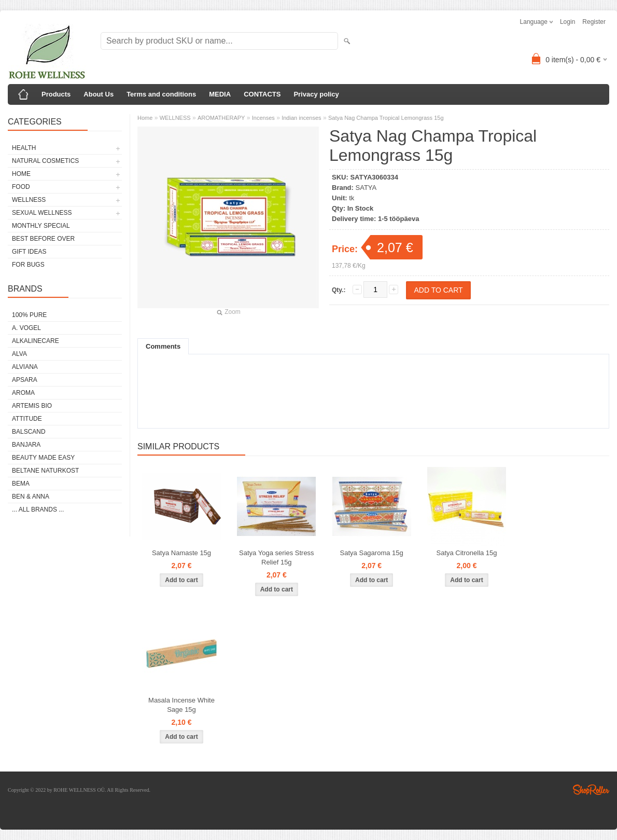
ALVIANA (25, 367)
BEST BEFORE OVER (43, 239)
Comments (163, 346)
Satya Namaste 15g (181, 553)
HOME (21, 174)
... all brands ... (38, 509)
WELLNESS (29, 200)
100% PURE (29, 315)
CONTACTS (262, 94)
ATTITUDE (27, 419)
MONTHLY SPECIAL (41, 226)
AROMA (23, 393)
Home (145, 118)
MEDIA (220, 94)
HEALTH (24, 148)
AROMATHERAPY (221, 118)
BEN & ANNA (31, 497)
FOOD (21, 187)
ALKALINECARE (36, 341)
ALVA (19, 354)
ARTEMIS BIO (32, 406)
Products (56, 94)
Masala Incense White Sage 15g (181, 705)
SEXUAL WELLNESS (42, 213)
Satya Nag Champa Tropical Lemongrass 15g (386, 118)
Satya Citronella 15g (466, 553)
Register (594, 22)
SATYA (366, 188)
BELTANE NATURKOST (45, 471)
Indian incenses (301, 118)
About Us (99, 94)
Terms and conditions (161, 94)
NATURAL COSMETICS (45, 161)
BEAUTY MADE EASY (43, 458)
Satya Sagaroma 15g (372, 553)
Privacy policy (316, 94)
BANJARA (26, 445)
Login (567, 22)
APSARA (25, 380)
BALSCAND (29, 432)
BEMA (21, 484)
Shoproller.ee (591, 790)
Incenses (263, 118)
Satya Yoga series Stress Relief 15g (277, 557)
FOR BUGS (28, 265)
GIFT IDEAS (29, 252)
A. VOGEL (26, 328)
